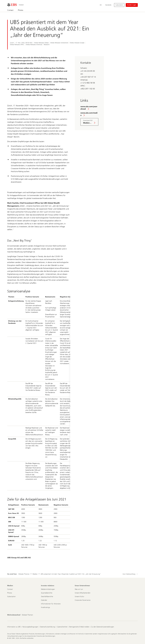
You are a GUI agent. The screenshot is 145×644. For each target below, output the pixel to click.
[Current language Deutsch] (101, 5)
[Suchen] (136, 10)
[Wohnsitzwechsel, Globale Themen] (27, 615)
